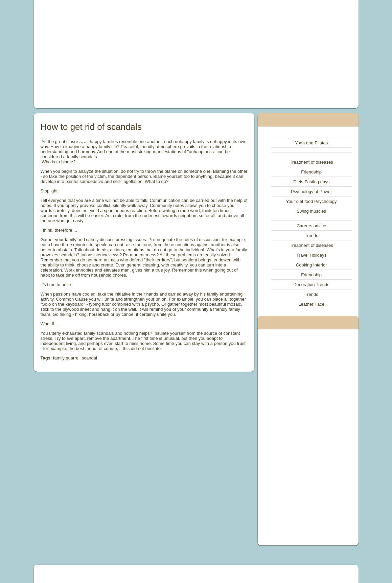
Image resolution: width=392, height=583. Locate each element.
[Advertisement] (134, 54)
